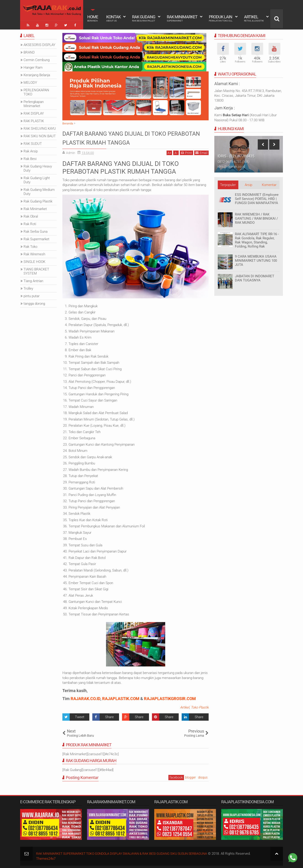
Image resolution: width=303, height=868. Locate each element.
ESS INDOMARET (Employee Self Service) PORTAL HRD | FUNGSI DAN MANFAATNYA (257, 198)
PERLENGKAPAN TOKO (36, 91)
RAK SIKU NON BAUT (40, 135)
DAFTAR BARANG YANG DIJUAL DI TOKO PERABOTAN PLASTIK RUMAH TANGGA (130, 136)
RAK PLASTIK (34, 120)
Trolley (28, 287)
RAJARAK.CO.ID (85, 697)
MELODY (30, 81)
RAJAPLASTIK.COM (121, 697)
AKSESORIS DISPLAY (39, 44)
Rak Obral (31, 215)
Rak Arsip (31, 150)
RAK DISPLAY (34, 112)
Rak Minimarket (182, 18)
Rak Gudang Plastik (38, 200)
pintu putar (32, 295)
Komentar (269, 184)
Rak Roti (30, 223)
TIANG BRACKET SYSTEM (36, 270)
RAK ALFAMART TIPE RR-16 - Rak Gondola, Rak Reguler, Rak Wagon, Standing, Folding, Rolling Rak (257, 239)
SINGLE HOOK (34, 261)
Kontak (113, 18)
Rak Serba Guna (36, 230)
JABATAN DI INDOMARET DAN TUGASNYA (255, 277)
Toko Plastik (200, 706)
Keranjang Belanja (37, 74)
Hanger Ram (33, 66)
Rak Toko (30, 245)
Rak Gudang (144, 18)
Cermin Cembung (37, 59)
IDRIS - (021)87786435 (236, 155)
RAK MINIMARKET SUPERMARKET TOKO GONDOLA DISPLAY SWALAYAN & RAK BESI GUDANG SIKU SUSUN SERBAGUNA (129, 852)
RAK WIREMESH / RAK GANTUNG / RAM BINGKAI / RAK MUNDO (256, 217)
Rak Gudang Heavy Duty (38, 167)
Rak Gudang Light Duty (37, 179)
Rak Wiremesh (34, 253)
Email (201, 152)
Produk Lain (221, 18)
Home (93, 18)
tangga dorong (34, 302)
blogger (190, 776)
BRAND (29, 51)
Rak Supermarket (36, 238)
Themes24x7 (46, 857)
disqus (203, 776)
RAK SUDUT (33, 143)
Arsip (249, 184)
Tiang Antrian (33, 280)
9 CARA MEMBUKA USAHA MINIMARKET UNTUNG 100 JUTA (256, 259)
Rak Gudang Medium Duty (39, 191)
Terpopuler (228, 184)
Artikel (254, 18)
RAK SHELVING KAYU (40, 127)
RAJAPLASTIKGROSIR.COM (170, 697)
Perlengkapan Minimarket (34, 103)
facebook (176, 776)
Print (186, 152)
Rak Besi (30, 158)
